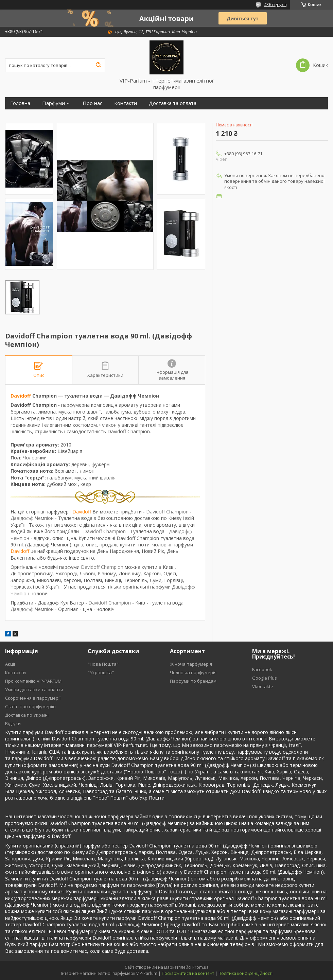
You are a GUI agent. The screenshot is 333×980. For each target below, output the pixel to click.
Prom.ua (200, 967)
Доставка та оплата (173, 103)
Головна (20, 103)
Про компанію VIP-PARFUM (33, 681)
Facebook (262, 669)
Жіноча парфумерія (191, 664)
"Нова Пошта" (103, 664)
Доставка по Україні (27, 715)
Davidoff (21, 396)
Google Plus (265, 678)
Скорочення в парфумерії (33, 698)
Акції (10, 664)
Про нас (92, 103)
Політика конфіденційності (246, 973)
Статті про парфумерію (30, 706)
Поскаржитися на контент (188, 973)
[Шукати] (98, 65)
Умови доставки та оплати (34, 689)
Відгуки (13, 723)
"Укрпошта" (101, 672)
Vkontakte (263, 686)
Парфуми (54, 103)
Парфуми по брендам (193, 681)
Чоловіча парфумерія (193, 672)
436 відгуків (275, 5)
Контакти (126, 103)
